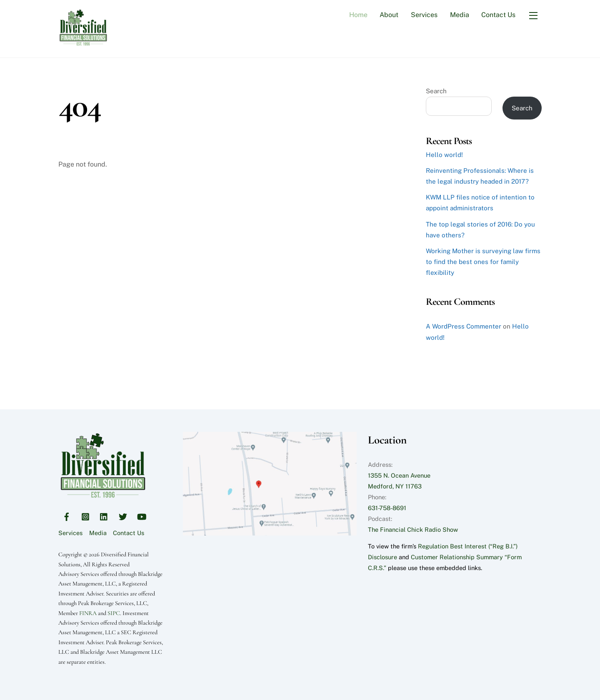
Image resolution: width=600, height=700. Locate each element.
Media (460, 15)
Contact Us (498, 15)
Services (424, 15)
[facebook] (67, 515)
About (389, 15)
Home (358, 15)
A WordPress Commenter (464, 326)
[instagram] (85, 515)
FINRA (88, 613)
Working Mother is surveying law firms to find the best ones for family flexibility (483, 262)
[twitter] (123, 515)
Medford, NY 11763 (395, 486)
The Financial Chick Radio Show (413, 529)
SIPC (114, 613)
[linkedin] (104, 515)
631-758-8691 (387, 508)
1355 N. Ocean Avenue (399, 475)
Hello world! (444, 155)
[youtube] (142, 515)
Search (436, 91)
